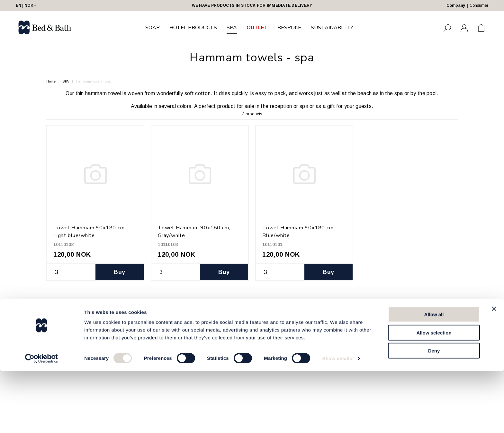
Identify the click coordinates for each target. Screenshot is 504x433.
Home (51, 81)
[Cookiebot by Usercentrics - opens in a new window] (42, 420)
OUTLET (257, 28)
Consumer (479, 5)
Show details (337, 420)
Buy (119, 272)
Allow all (434, 376)
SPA (232, 28)
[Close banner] (494, 371)
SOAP (153, 28)
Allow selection (434, 395)
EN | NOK (27, 5)
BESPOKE (289, 28)
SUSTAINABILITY (332, 28)
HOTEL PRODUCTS (193, 28)
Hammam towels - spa (93, 81)
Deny (434, 413)
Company (456, 5)
